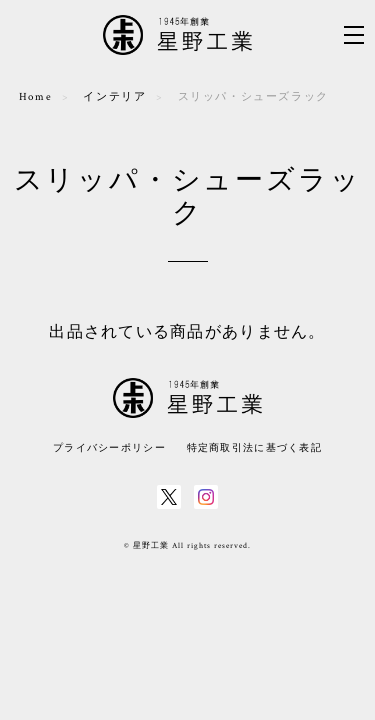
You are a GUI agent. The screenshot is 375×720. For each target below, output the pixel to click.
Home (35, 97)
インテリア (114, 97)
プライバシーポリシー (109, 447)
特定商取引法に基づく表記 (254, 447)
